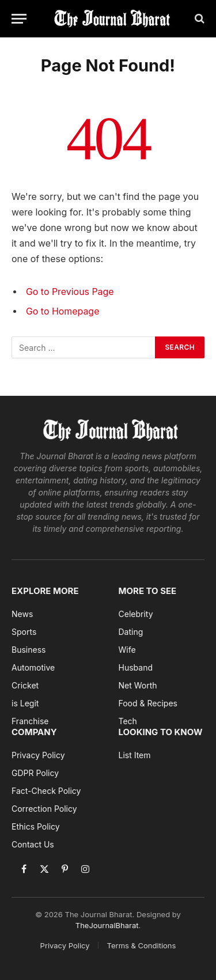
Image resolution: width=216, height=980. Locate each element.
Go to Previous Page (70, 292)
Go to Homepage (62, 311)
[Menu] (19, 19)
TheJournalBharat (107, 925)
